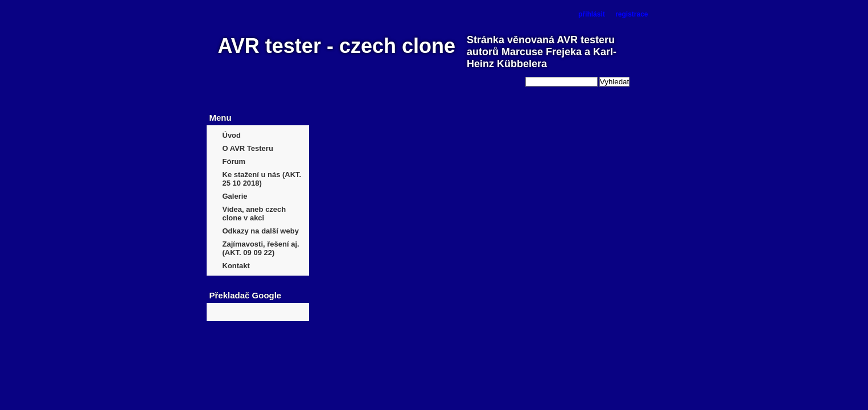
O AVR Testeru (248, 148)
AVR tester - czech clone (337, 46)
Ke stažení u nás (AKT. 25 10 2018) (262, 179)
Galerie (235, 196)
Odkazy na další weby (261, 231)
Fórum (234, 161)
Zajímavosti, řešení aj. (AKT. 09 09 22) (261, 248)
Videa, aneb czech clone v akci (254, 214)
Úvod (232, 135)
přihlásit (592, 14)
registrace (632, 14)
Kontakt (236, 266)
